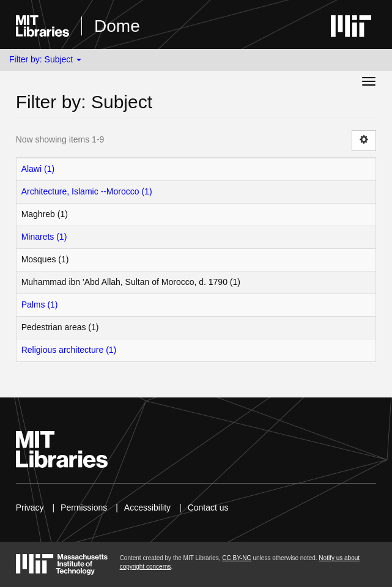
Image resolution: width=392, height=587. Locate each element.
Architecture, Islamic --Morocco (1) (87, 191)
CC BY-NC (236, 558)
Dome (117, 26)
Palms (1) (40, 305)
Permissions (84, 508)
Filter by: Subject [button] (45, 59)
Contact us (208, 508)
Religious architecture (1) (69, 350)
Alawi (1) (38, 169)
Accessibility (147, 508)
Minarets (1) (44, 237)
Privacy (30, 508)
